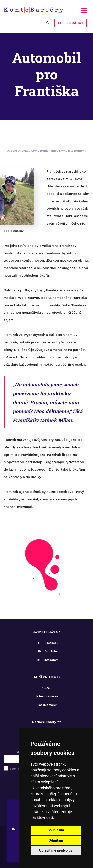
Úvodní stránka (18, 151)
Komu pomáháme (44, 151)
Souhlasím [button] (56, 830)
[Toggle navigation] (84, 12)
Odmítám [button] (56, 840)
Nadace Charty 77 (46, 722)
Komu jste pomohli (73, 151)
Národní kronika (47, 697)
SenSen (47, 688)
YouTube (47, 651)
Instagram (47, 660)
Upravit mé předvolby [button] (56, 850)
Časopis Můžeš (47, 705)
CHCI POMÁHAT (71, 23)
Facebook (47, 643)
